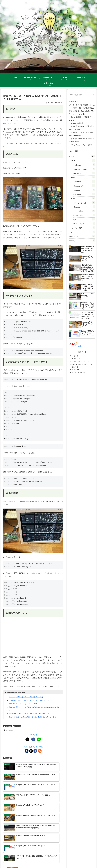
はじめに (75, 356)
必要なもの (76, 359)
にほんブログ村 (76, 346)
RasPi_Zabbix (8, 733)
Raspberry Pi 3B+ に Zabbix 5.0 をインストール (28, 697)
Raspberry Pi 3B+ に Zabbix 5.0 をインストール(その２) (31, 700)
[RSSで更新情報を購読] (40, 754)
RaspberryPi (8, 729)
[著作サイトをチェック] (27, 754)
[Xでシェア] (27, 743)
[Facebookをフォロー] (35, 754)
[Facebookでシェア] (33, 743)
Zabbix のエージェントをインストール (25, 704)
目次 (79, 352)
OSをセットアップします (81, 361)
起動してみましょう (79, 372)
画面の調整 (76, 370)
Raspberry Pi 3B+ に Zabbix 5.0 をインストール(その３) (31, 714)
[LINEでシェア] (39, 743)
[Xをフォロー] (31, 754)
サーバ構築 (17, 729)
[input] (82, 95)
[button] (93, 95)
